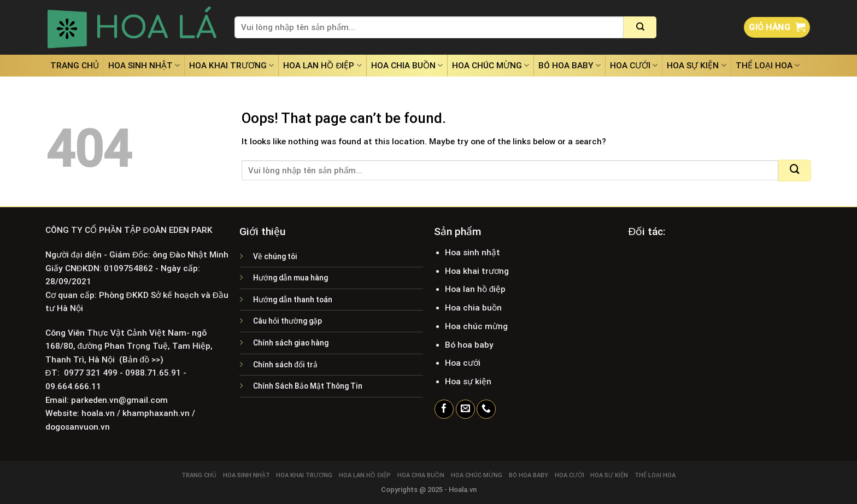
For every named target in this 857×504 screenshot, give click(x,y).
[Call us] (486, 409)
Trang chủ (75, 66)
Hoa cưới (634, 65)
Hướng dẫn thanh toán (293, 300)
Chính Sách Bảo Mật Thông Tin (308, 386)
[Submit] (640, 27)
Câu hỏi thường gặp (287, 321)
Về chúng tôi (275, 256)
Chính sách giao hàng (291, 343)
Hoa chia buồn (407, 65)
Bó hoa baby (570, 65)
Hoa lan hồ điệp (322, 65)
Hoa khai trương (231, 65)
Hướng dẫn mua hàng (290, 278)
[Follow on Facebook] (444, 409)
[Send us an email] (465, 409)
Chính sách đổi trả (285, 365)
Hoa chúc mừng (491, 65)
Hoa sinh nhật (144, 65)
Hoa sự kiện (696, 65)
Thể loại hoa (768, 65)
